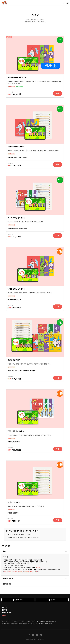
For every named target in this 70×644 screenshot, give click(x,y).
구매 (58, 93)
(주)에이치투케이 (6, 621)
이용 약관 (4, 610)
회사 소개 (4, 607)
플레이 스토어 (18, 600)
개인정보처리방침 (6, 613)
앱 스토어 (52, 600)
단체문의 (4, 615)
